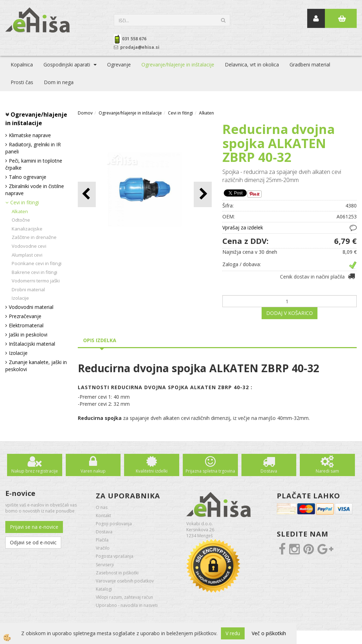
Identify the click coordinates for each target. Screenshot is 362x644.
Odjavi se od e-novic (33, 542)
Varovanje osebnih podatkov (125, 581)
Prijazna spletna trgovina (210, 471)
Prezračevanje (25, 316)
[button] (203, 194)
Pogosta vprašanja (115, 556)
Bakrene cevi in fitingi (34, 272)
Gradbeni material (310, 65)
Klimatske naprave (30, 135)
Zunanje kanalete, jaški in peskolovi (36, 366)
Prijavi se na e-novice (34, 527)
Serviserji (105, 565)
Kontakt (103, 516)
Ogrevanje (119, 65)
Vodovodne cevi (29, 246)
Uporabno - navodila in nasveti (127, 605)
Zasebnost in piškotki (117, 573)
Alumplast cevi (27, 255)
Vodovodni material (31, 307)
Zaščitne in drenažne (34, 237)
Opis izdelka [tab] (100, 340)
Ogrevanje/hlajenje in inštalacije (178, 65)
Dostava (269, 471)
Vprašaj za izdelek (243, 227)
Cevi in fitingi (25, 202)
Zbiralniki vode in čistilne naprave (35, 190)
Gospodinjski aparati (67, 65)
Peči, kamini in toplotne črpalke (34, 164)
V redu (233, 633)
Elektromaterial (26, 325)
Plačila (102, 540)
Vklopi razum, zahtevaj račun (124, 597)
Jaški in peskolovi (28, 335)
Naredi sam (327, 471)
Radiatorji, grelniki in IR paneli (33, 148)
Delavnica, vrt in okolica (252, 65)
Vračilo (103, 548)
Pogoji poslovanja (114, 524)
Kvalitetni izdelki (152, 471)
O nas (102, 507)
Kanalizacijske (27, 229)
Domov (85, 113)
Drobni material (28, 289)
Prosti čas (22, 82)
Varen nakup (93, 471)
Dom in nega (59, 82)
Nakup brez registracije (35, 471)
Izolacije (20, 298)
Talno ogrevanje (28, 177)
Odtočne (21, 220)
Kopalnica (22, 65)
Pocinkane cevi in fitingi (37, 263)
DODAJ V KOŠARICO (290, 313)
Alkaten (20, 211)
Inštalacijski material (32, 344)
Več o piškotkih (269, 633)
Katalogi (104, 589)
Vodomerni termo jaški (36, 281)
